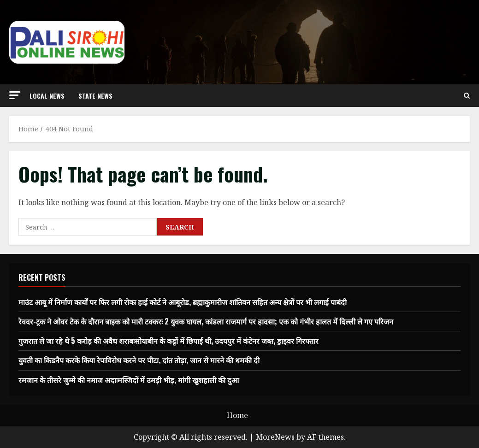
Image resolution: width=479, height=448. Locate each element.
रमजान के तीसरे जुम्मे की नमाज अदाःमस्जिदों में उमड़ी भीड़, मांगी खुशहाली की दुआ (129, 380)
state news (95, 96)
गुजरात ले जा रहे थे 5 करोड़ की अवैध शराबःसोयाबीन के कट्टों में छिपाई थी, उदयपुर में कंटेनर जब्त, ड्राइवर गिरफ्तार (169, 341)
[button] (15, 95)
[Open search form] (467, 96)
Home (237, 415)
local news (47, 96)
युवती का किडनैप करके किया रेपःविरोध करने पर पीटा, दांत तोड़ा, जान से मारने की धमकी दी (139, 360)
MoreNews (275, 437)
